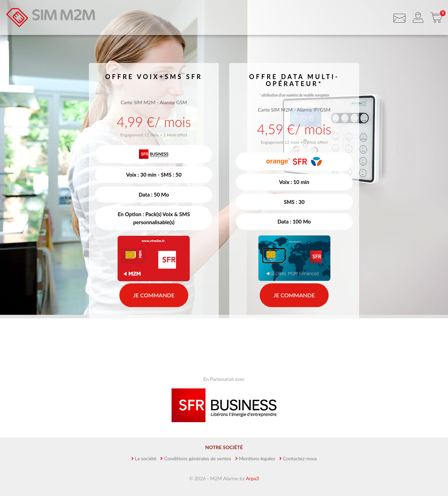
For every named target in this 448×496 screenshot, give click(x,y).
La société (146, 458)
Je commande (154, 295)
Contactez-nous (300, 458)
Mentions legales (257, 458)
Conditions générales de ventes (198, 458)
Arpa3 (252, 478)
